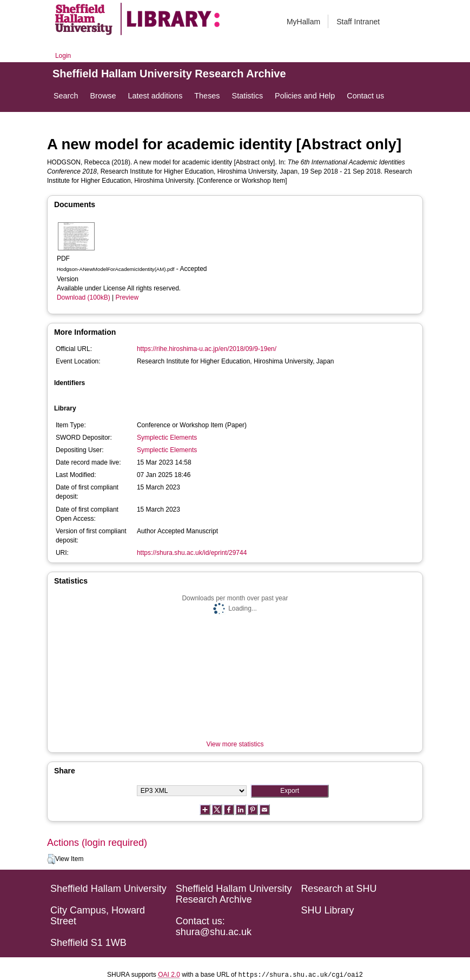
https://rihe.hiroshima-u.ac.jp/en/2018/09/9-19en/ (207, 349)
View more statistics (235, 744)
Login (63, 56)
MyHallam (303, 22)
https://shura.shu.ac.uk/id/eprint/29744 (192, 553)
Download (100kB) (84, 297)
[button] (51, 859)
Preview (127, 297)
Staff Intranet (358, 22)
